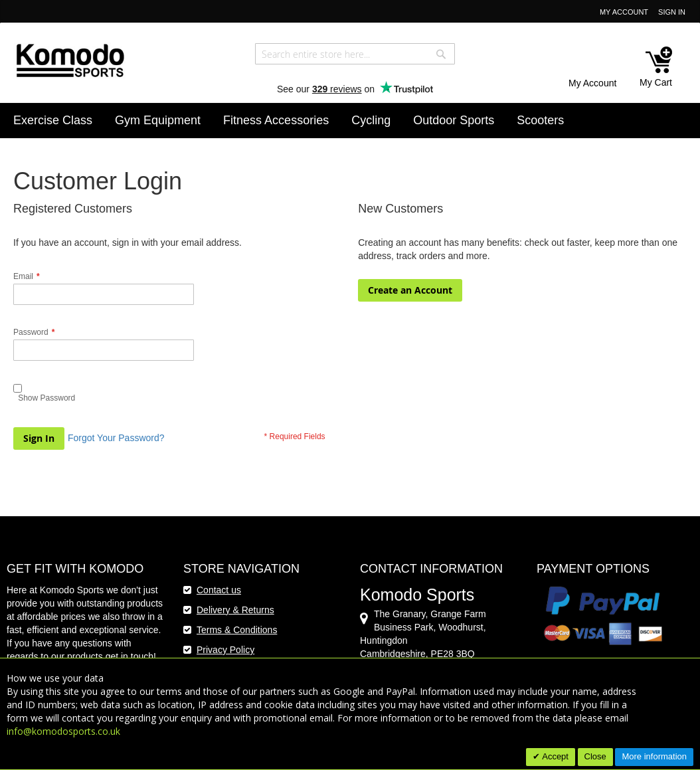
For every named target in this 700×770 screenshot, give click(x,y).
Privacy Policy (225, 650)
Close (595, 756)
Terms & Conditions (237, 630)
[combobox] (355, 54)
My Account (624, 12)
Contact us (219, 590)
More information (654, 756)
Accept (554, 756)
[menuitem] (53, 120)
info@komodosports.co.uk (63, 731)
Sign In (672, 12)
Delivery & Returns (235, 610)
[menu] (350, 121)
